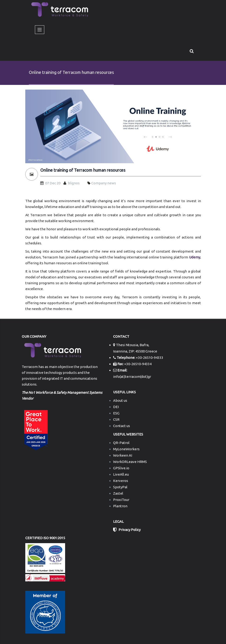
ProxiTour (121, 500)
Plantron (120, 506)
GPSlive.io (121, 468)
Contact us (122, 426)
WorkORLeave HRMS (130, 462)
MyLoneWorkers (126, 449)
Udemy (195, 257)
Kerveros (121, 481)
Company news (104, 183)
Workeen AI (123, 455)
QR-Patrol (121, 443)
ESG (116, 413)
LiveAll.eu (121, 474)
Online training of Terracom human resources (83, 170)
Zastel (118, 493)
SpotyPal (120, 487)
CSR (116, 419)
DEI (116, 407)
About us (120, 400)
